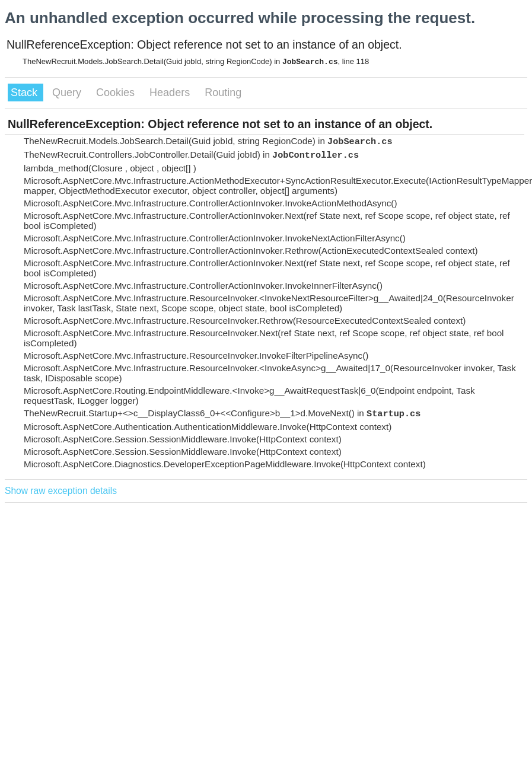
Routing (223, 93)
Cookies (117, 93)
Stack (26, 93)
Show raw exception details (61, 491)
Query (68, 93)
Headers (171, 93)
